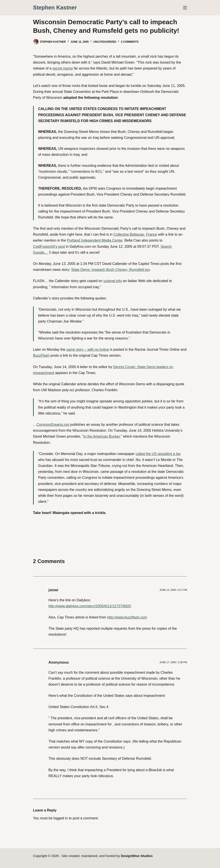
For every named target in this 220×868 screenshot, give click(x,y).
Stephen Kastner (55, 7)
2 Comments (130, 42)
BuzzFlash (41, 355)
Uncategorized (105, 42)
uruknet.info (113, 281)
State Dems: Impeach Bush (110, 270)
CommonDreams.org (53, 425)
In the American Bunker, (102, 436)
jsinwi (53, 590)
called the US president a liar (158, 454)
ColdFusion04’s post (49, 247)
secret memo (63, 68)
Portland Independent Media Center (95, 240)
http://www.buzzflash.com (127, 617)
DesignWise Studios (137, 856)
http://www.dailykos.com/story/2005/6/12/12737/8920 (90, 606)
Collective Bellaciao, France (135, 234)
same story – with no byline (88, 350)
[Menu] (185, 8)
